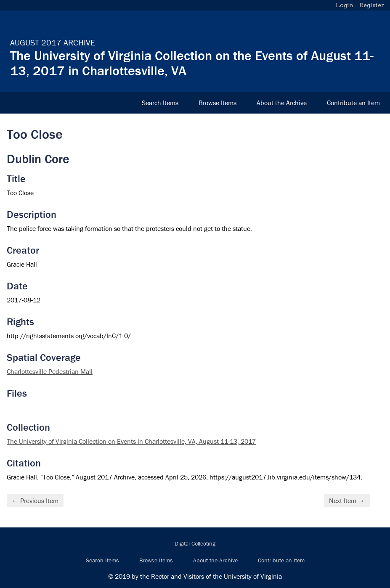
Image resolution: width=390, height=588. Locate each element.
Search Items (160, 103)
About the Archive (282, 103)
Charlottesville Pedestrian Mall (50, 371)
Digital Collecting (195, 543)
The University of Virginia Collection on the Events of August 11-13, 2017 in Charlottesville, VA (192, 63)
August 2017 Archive (53, 42)
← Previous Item (35, 501)
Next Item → (347, 501)
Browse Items (218, 103)
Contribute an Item (353, 103)
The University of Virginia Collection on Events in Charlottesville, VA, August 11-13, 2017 (131, 441)
